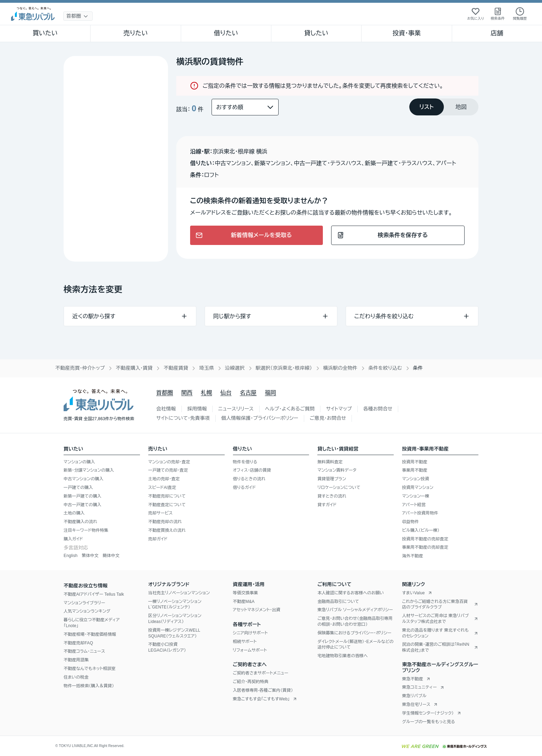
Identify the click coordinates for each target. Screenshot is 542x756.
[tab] (427, 107)
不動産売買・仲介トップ (80, 368)
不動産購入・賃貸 (134, 368)
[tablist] (444, 107)
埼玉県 (207, 368)
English (71, 556)
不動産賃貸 (176, 368)
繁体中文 (90, 556)
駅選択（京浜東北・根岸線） (284, 368)
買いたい (45, 33)
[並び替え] (245, 107)
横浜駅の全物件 (340, 368)
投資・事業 (406, 33)
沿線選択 (235, 368)
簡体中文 (111, 556)
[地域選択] (78, 16)
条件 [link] (418, 368)
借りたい (226, 33)
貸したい (316, 33)
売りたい (135, 33)
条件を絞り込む (385, 368)
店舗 (497, 33)
